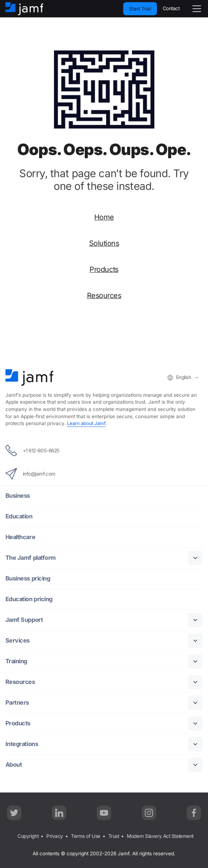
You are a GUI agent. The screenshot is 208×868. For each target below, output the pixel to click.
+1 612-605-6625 (32, 451)
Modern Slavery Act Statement (160, 836)
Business (18, 496)
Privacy (55, 836)
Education (19, 516)
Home (104, 217)
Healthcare (21, 537)
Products (104, 269)
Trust (114, 836)
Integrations (22, 744)
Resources (104, 296)
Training (16, 661)
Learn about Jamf (86, 423)
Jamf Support (24, 620)
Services (18, 641)
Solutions (104, 243)
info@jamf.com (30, 474)
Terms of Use (86, 836)
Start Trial (140, 9)
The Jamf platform (31, 558)
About (14, 765)
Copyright (28, 836)
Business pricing (28, 578)
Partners (17, 703)
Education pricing (29, 599)
